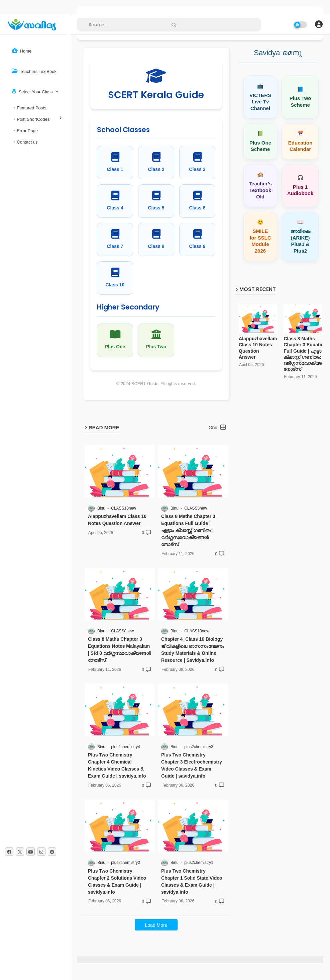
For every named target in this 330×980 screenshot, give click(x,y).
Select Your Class (32, 92)
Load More (156, 925)
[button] (319, 24)
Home (22, 51)
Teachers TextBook (34, 71)
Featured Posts (31, 108)
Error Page (27, 131)
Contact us (27, 142)
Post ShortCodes (33, 119)
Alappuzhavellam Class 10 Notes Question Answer (258, 348)
